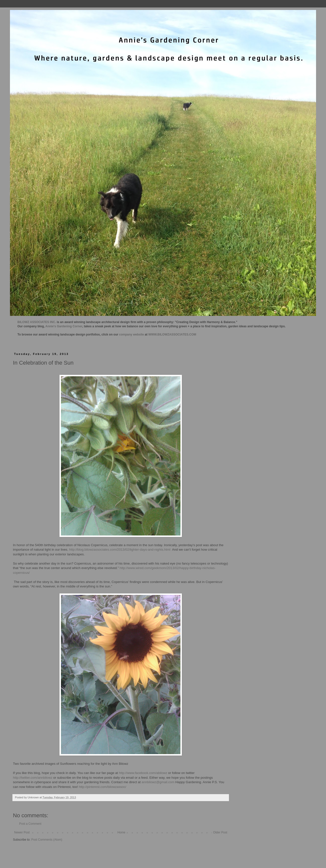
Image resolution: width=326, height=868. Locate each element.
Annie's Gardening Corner (64, 326)
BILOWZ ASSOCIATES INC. (37, 322)
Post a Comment (30, 824)
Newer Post (22, 832)
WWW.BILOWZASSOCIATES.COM (172, 335)
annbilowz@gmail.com (158, 782)
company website (132, 335)
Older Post (220, 832)
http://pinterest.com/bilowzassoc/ (103, 787)
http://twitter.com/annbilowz (33, 778)
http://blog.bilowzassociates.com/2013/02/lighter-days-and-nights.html (120, 550)
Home (121, 832)
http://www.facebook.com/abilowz (143, 773)
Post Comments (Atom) (47, 840)
